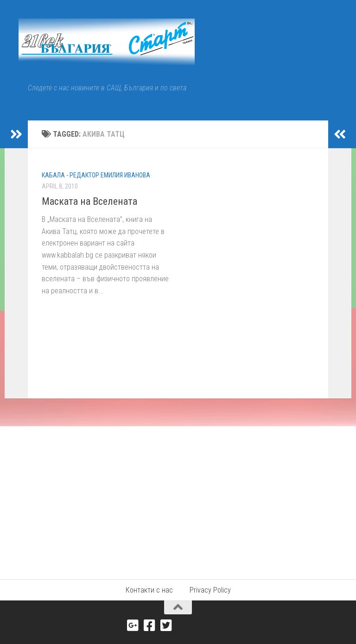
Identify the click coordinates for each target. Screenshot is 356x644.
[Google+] (133, 625)
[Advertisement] (178, 496)
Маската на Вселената (89, 201)
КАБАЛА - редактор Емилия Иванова (96, 175)
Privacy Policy (210, 590)
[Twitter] (166, 625)
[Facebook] (150, 625)
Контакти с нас (149, 590)
